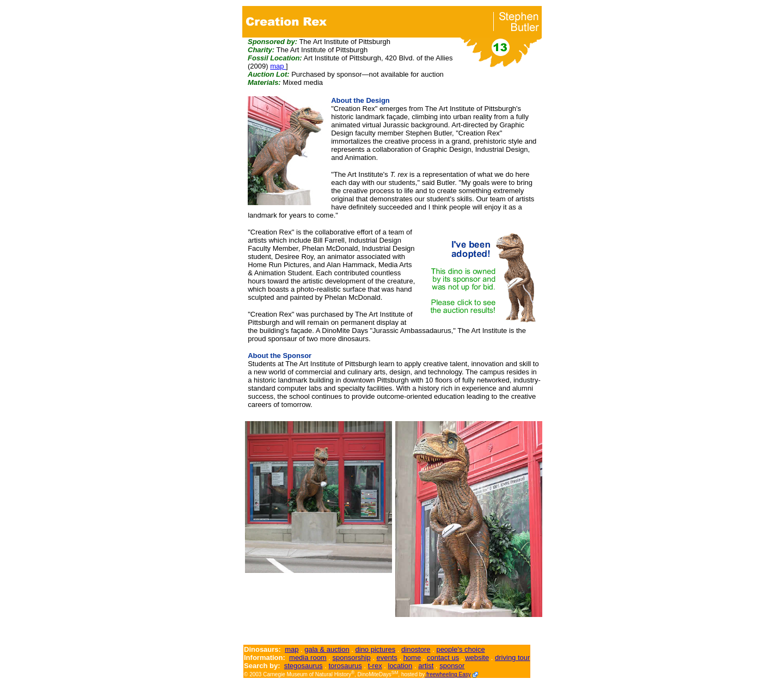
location (400, 666)
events (387, 658)
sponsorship (352, 658)
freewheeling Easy (448, 674)
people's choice (460, 649)
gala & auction (327, 649)
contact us (443, 658)
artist (426, 666)
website (477, 658)
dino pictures (376, 649)
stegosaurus (304, 666)
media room (308, 658)
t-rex (375, 666)
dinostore (416, 649)
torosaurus (345, 666)
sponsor (452, 666)
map (278, 66)
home (412, 658)
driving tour (512, 658)
